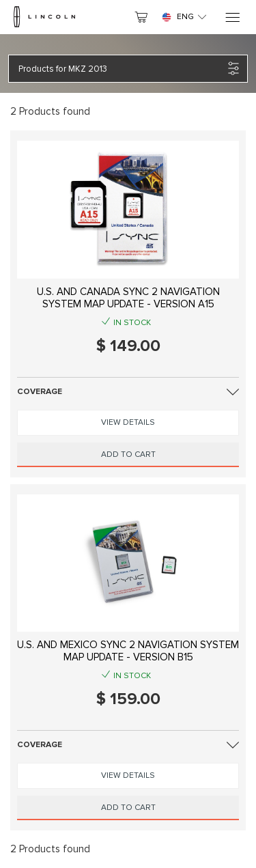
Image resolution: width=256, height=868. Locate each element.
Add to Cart (128, 454)
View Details (128, 422)
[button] (121, 69)
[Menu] (232, 17)
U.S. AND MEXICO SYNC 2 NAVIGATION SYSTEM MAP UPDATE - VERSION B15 (128, 651)
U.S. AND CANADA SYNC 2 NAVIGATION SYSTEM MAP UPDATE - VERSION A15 (128, 298)
